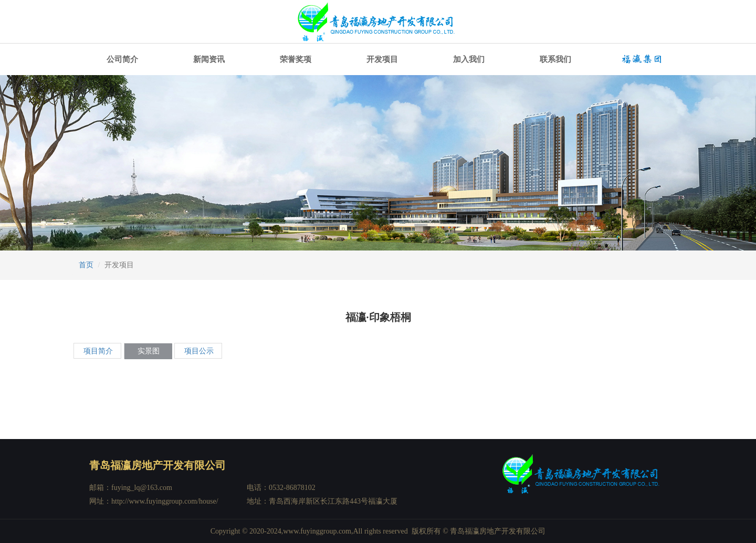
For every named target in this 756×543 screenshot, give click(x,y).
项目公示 (199, 351)
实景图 (149, 351)
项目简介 (98, 351)
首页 (86, 265)
